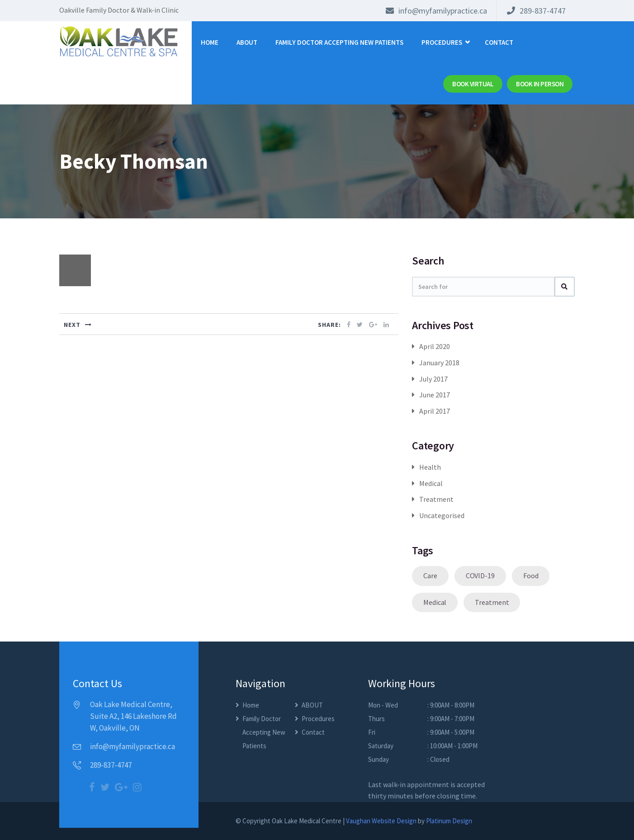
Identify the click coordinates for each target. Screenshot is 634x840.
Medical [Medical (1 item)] (435, 602)
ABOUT (247, 42)
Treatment (436, 499)
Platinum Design (449, 821)
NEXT (78, 325)
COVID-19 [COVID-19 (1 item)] (480, 576)
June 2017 (435, 395)
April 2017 (435, 411)
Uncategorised (442, 515)
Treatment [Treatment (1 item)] (492, 602)
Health (430, 467)
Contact (499, 42)
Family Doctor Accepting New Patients (339, 42)
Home (210, 42)
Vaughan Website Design (381, 821)
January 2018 (439, 363)
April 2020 (435, 346)
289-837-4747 (536, 11)
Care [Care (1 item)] (430, 576)
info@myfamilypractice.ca (436, 11)
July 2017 (433, 379)
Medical (431, 483)
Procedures (442, 42)
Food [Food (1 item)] (531, 576)
